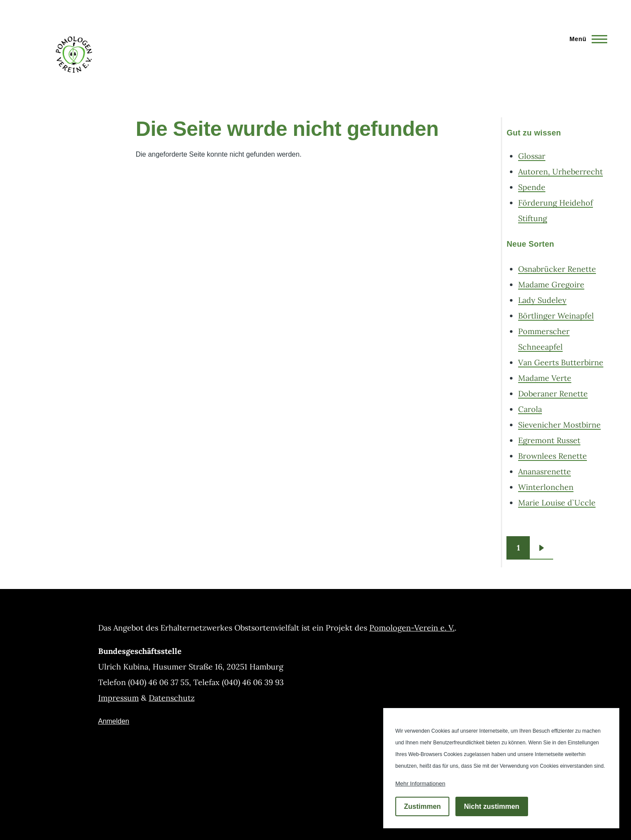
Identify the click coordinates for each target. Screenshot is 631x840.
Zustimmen (422, 806)
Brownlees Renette (553, 456)
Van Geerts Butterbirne (561, 362)
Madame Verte (545, 378)
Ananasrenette (545, 471)
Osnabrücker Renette (557, 269)
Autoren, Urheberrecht (561, 172)
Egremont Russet (549, 440)
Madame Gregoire (551, 285)
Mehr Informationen (420, 784)
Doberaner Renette (553, 394)
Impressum (119, 698)
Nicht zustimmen (492, 806)
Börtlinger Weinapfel (556, 316)
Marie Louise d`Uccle (557, 503)
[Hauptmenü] (586, 39)
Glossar (532, 156)
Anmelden (114, 721)
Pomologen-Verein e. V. (412, 628)
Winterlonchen (546, 487)
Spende (532, 187)
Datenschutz (172, 698)
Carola (530, 409)
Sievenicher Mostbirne (559, 425)
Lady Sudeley (542, 300)
